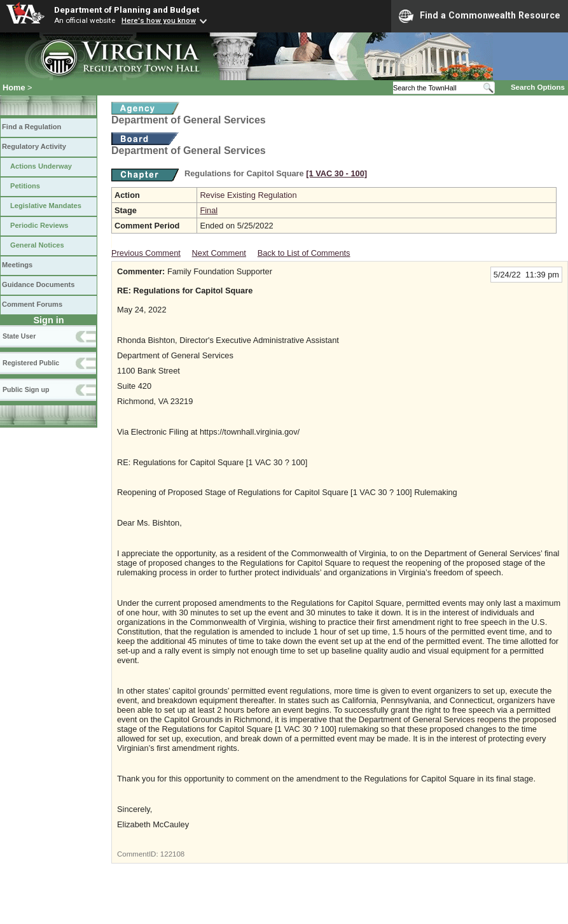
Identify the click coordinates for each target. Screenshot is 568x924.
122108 (172, 854)
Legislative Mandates (46, 206)
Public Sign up (26, 389)
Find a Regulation (31, 127)
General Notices (37, 245)
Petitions (25, 186)
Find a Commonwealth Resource (480, 16)
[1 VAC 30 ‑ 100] (336, 173)
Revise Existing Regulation (248, 195)
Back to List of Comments (304, 253)
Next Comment (219, 253)
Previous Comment (146, 253)
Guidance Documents (38, 284)
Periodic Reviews (39, 225)
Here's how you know (159, 20)
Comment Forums (32, 304)
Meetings (17, 265)
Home (14, 87)
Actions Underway (41, 166)
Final (209, 210)
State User (19, 336)
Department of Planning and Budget (127, 10)
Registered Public (31, 363)
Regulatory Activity (34, 146)
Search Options (538, 87)
